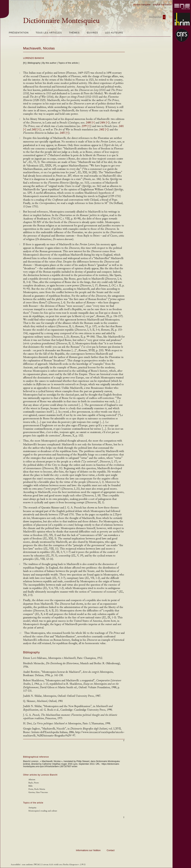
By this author (49, 63)
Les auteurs (114, 33)
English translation (162, 5)
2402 (36, 130)
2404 (105, 123)
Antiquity (32, 808)
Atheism (32, 780)
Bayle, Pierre (34, 783)
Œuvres (92, 33)
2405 (64, 133)
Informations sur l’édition (88, 850)
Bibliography (34, 63)
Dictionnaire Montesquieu (61, 21)
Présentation (19, 33)
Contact (111, 850)
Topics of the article (68, 63)
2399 (86, 126)
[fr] (24, 63)
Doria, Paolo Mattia (37, 789)
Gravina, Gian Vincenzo (38, 792)
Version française (142, 5)
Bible (31, 786)
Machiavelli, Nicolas (39, 48)
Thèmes (74, 33)
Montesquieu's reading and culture (43, 811)
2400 (90, 123)
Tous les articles (49, 33)
